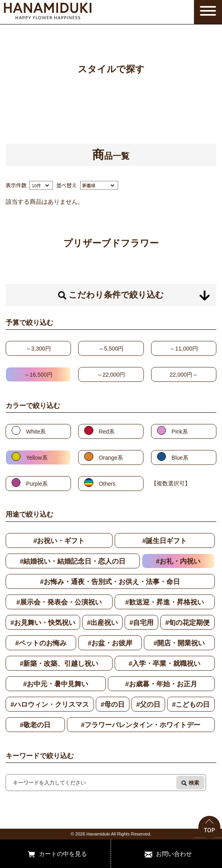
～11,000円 (184, 349)
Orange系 (111, 458)
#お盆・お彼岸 (110, 643)
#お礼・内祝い (178, 561)
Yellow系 (37, 458)
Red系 (107, 432)
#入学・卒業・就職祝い (164, 664)
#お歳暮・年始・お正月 (161, 684)
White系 (36, 432)
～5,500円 (111, 349)
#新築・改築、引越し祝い (59, 664)
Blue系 (180, 458)
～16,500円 (38, 375)
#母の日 (113, 705)
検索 (194, 783)
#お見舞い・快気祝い (43, 623)
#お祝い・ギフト (59, 541)
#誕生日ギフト (164, 541)
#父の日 (148, 705)
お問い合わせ (174, 854)
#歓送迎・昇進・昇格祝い (164, 602)
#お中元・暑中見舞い (56, 684)
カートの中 (54, 854)
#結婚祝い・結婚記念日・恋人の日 (73, 561)
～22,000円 (111, 375)
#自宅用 (141, 623)
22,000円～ (184, 375)
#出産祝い (102, 623)
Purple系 (37, 484)
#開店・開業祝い (179, 643)
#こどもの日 (191, 705)
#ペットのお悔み (41, 643)
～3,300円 (38, 349)
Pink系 (180, 432)
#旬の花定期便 (187, 623)
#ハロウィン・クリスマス (50, 705)
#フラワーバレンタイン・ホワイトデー (141, 725)
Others (107, 484)
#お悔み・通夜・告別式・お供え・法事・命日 (110, 582)
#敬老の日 (35, 725)
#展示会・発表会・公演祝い (59, 602)
